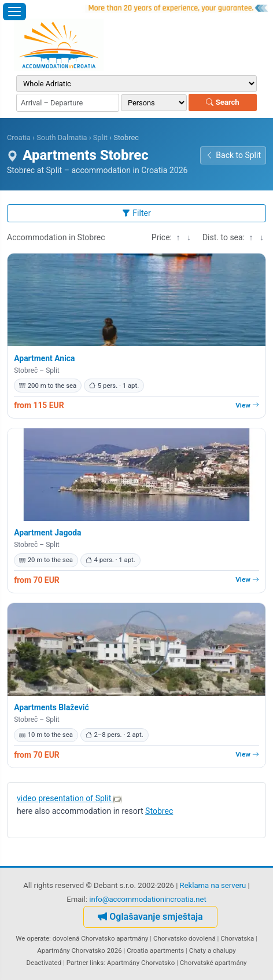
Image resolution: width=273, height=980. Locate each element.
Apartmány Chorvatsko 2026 (79, 950)
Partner (78, 963)
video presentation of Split (69, 798)
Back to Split (233, 155)
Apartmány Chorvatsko (141, 963)
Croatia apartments (155, 950)
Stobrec (159, 811)
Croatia (19, 137)
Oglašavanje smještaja (150, 917)
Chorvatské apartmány (213, 963)
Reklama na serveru (213, 885)
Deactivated (44, 963)
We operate (32, 938)
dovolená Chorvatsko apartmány (101, 938)
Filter (136, 213)
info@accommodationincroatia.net (148, 899)
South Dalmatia (62, 137)
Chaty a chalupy (213, 950)
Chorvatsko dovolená (185, 938)
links (97, 963)
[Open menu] (14, 12)
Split (100, 137)
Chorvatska (237, 938)
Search (222, 102)
